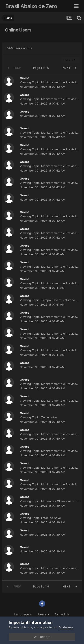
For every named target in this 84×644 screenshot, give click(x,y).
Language (23, 614)
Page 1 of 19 (42, 68)
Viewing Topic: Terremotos (39, 417)
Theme (43, 614)
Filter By (70, 60)
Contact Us (62, 614)
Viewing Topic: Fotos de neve (40, 518)
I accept (42, 637)
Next (67, 68)
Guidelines (66, 627)
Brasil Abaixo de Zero (31, 6)
